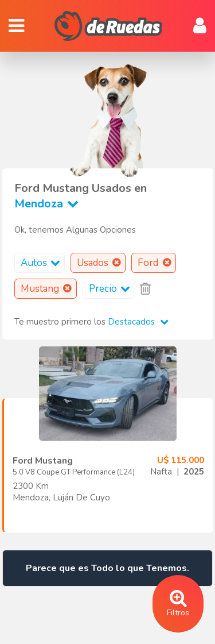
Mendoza (49, 204)
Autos (42, 263)
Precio (112, 289)
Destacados (138, 322)
